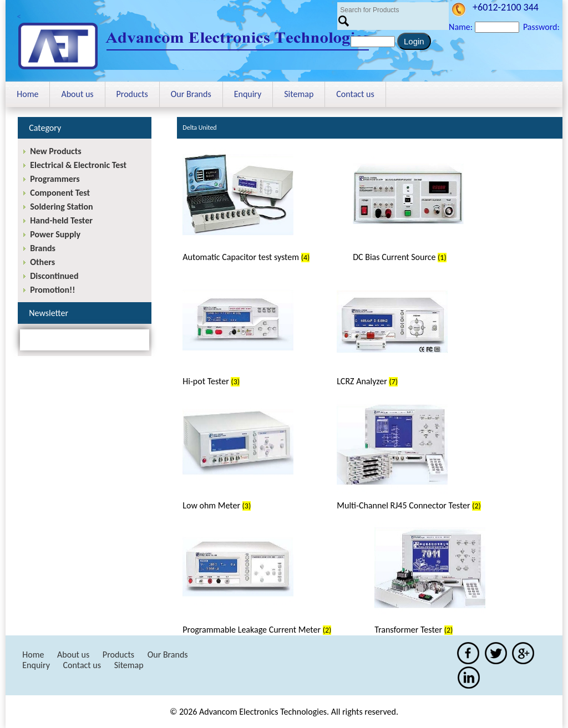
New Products (55, 151)
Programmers (55, 179)
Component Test (60, 193)
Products (132, 94)
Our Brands (191, 94)
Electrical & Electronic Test (78, 165)
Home (27, 94)
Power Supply (55, 234)
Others (42, 262)
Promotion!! (52, 290)
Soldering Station (61, 207)
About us (77, 94)
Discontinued (54, 276)
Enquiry (248, 94)
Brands (43, 248)
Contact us (355, 94)
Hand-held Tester (61, 220)
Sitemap (299, 94)
